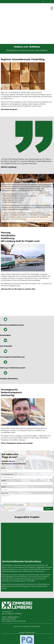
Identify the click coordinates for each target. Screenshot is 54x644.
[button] (52, 8)
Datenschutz (27, 626)
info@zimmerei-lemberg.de (16, 621)
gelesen (13, 505)
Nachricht (5, 493)
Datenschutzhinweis (10, 505)
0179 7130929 (11, 619)
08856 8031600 (13, 617)
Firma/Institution (7, 474)
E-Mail (3, 487)
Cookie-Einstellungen (27, 632)
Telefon (4, 481)
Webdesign (36, 626)
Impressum (18, 626)
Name (3, 468)
